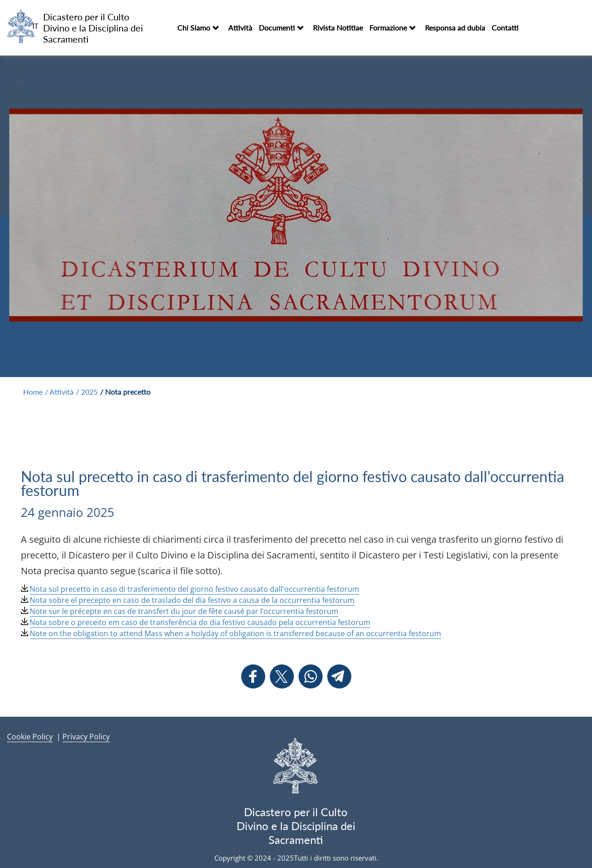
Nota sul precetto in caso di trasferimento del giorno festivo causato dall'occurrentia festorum (194, 589)
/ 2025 (87, 392)
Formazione (388, 28)
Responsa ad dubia (455, 28)
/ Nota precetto (125, 392)
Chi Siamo (194, 28)
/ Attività (59, 392)
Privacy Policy (86, 737)
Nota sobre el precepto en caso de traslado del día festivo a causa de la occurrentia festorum (192, 600)
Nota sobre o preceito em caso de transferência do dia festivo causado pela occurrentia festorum (200, 622)
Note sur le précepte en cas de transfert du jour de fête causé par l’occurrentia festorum (184, 611)
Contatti (505, 28)
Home (33, 392)
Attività (240, 28)
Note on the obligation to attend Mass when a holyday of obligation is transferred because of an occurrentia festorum (235, 633)
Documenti (277, 28)
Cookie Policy (30, 737)
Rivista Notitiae (338, 28)
